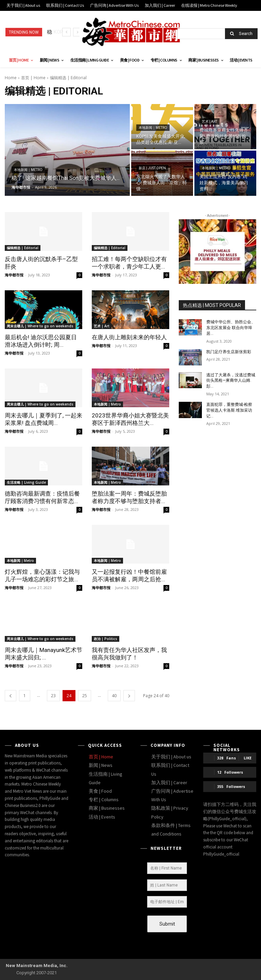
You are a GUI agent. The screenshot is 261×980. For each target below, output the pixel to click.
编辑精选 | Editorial (23, 248)
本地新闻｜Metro (28, 170)
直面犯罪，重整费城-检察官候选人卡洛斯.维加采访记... (229, 410)
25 (85, 696)
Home (11, 78)
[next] (77, 32)
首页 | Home (33, 78)
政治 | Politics (106, 639)
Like (248, 758)
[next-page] (129, 696)
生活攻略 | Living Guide (26, 482)
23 (53, 696)
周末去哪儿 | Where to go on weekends (40, 326)
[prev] (66, 32)
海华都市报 (14, 275)
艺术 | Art (210, 122)
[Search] (241, 34)
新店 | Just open (152, 168)
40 (114, 696)
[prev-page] (11, 696)
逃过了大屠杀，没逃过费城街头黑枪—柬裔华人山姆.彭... (231, 381)
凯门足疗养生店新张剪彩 (229, 352)
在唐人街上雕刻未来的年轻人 (129, 337)
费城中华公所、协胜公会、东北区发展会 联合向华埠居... (231, 328)
